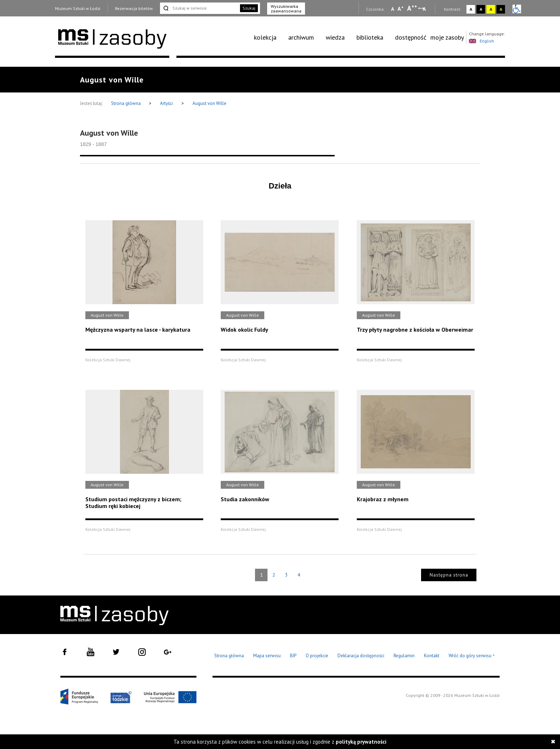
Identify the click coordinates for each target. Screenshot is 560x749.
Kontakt (432, 656)
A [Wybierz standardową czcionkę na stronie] (401, 9)
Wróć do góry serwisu (472, 656)
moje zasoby (447, 37)
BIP (293, 656)
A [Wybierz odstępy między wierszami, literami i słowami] (425, 9)
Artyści (166, 103)
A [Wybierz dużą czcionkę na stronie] (412, 8)
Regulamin (404, 656)
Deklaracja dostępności (361, 656)
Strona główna (126, 103)
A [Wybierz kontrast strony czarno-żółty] (501, 9)
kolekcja (265, 37)
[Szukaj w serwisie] (199, 8)
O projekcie (317, 656)
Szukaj (249, 8)
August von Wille (209, 103)
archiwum (301, 37)
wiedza (335, 37)
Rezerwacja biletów (134, 8)
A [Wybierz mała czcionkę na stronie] (392, 9)
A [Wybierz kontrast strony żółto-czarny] (491, 9)
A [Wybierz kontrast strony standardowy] (471, 9)
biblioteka (370, 37)
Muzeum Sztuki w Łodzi (78, 8)
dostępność (411, 37)
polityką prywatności (361, 742)
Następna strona (449, 575)
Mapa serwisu (267, 656)
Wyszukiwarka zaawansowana (286, 9)
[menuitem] (269, 37)
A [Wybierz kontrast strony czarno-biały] (481, 9)
